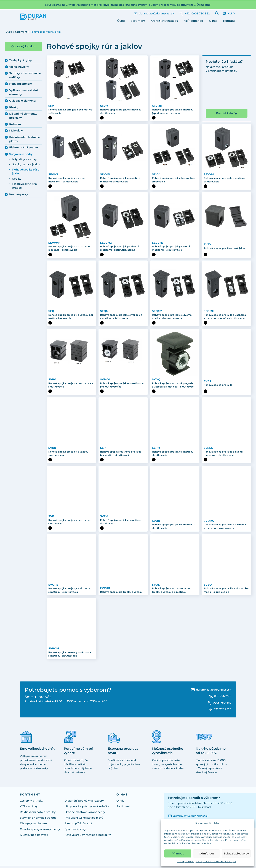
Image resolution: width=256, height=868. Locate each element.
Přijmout (178, 853)
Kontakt (229, 21)
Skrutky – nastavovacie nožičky (25, 75)
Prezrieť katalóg (227, 113)
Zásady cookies (186, 861)
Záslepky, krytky (21, 60)
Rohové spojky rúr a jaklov (26, 172)
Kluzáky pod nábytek (34, 837)
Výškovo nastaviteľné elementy (24, 92)
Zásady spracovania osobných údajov (216, 861)
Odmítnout (206, 853)
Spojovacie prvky (21, 154)
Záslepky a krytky (31, 803)
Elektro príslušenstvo (24, 148)
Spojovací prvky (75, 831)
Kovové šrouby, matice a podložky (88, 837)
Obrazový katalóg (23, 46)
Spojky (17, 179)
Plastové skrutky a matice (25, 186)
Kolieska (15, 124)
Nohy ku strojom (21, 84)
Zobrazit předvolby (236, 853)
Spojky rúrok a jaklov (26, 164)
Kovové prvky (19, 194)
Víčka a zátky (29, 808)
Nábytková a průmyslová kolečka (87, 808)
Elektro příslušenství (78, 826)
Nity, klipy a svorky (24, 159)
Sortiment (138, 21)
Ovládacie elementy (23, 101)
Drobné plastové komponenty (85, 814)
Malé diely (16, 131)
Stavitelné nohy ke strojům (38, 820)
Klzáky (14, 107)
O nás (213, 21)
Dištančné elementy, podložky (23, 116)
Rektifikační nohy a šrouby (38, 814)
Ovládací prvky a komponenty (40, 831)
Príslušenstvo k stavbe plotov (25, 139)
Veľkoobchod (194, 21)
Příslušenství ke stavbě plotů (84, 820)
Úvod (121, 21)
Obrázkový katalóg (165, 21)
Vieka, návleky (19, 67)
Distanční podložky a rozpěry (84, 803)
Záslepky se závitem (33, 826)
